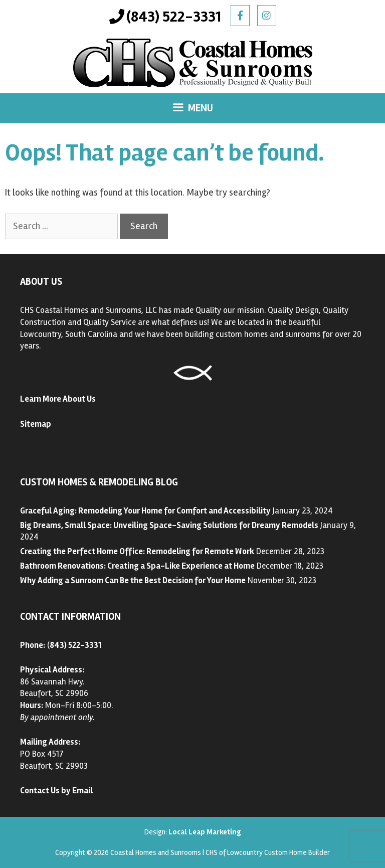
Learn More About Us (58, 399)
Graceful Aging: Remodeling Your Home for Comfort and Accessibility (145, 511)
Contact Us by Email (56, 791)
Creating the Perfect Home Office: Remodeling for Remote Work (137, 551)
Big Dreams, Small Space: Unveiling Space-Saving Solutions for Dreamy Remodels (169, 525)
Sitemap (36, 424)
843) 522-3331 (75, 645)
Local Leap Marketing (205, 832)
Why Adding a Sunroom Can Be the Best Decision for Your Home (133, 580)
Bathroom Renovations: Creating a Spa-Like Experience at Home (137, 566)
